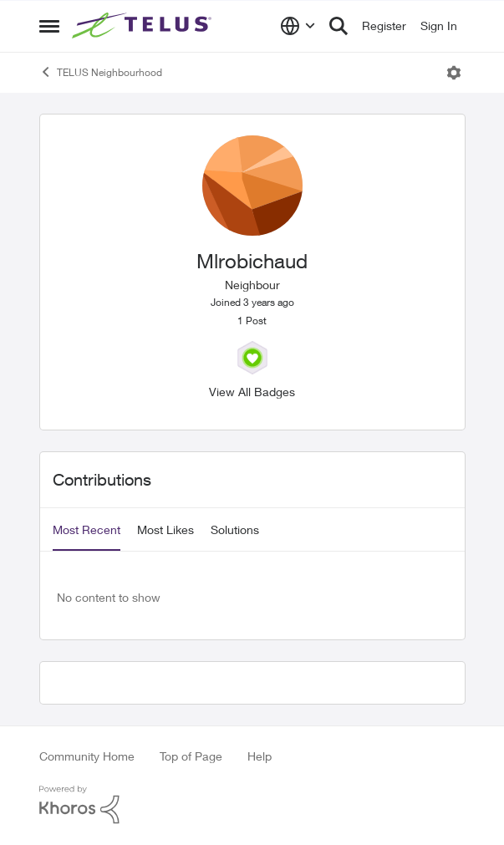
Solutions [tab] (235, 529)
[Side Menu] (49, 26)
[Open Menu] (454, 73)
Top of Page (191, 756)
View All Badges (252, 392)
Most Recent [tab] (87, 529)
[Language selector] (298, 26)
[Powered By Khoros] (252, 805)
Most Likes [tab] (165, 529)
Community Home (87, 756)
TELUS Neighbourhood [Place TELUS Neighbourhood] (101, 72)
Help (260, 756)
